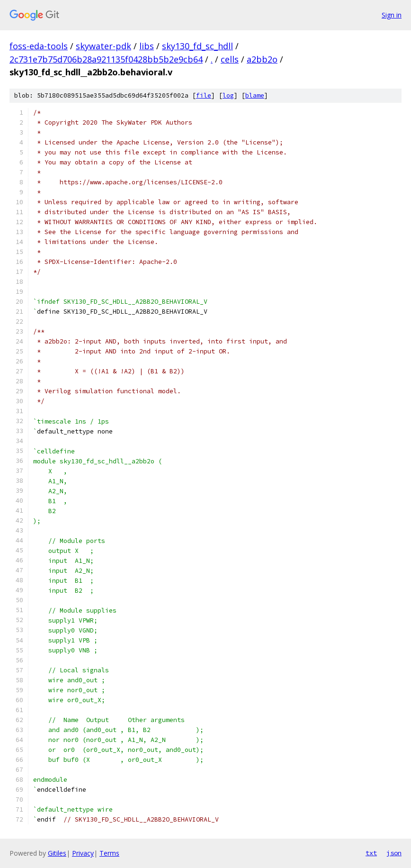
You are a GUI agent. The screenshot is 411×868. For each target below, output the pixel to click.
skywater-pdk (103, 46)
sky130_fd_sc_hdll (197, 46)
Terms (109, 853)
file (204, 95)
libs (147, 46)
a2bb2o (262, 59)
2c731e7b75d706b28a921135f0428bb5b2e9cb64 (106, 59)
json (394, 853)
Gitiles (57, 853)
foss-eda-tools (39, 46)
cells (230, 59)
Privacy (83, 853)
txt (371, 853)
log (228, 95)
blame (255, 95)
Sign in (392, 15)
